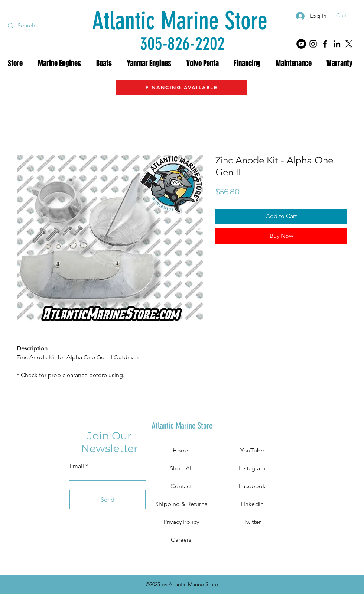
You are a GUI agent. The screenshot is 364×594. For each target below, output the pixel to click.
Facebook (252, 486)
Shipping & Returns (181, 504)
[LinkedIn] (337, 44)
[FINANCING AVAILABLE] (182, 87)
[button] (346, 16)
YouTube (252, 450)
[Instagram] (313, 44)
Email (77, 466)
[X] (349, 44)
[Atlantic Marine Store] (180, 21)
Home (181, 450)
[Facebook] (325, 44)
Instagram (252, 468)
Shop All (181, 468)
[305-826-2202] (182, 44)
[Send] (108, 499)
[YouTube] (301, 44)
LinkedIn (252, 504)
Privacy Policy (181, 522)
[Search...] (43, 26)
